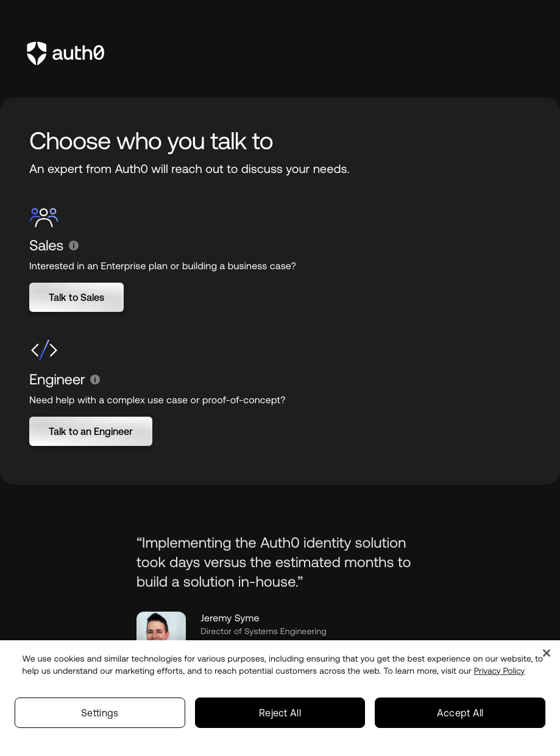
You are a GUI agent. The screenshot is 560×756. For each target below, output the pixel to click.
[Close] (547, 657)
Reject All (280, 716)
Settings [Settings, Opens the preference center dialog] (100, 716)
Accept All (460, 716)
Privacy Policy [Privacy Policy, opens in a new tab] (500, 674)
